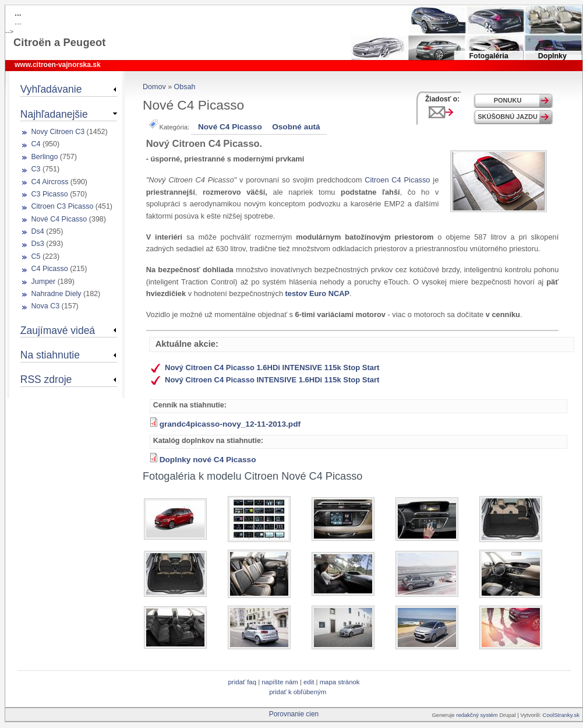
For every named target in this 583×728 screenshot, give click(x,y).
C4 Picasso (50, 269)
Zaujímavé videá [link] (58, 330)
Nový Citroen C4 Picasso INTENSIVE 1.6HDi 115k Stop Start (272, 380)
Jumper (44, 282)
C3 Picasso (50, 194)
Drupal (507, 715)
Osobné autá (296, 127)
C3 (36, 169)
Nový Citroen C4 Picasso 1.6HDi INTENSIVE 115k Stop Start (272, 367)
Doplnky (552, 56)
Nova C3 (46, 306)
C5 (36, 256)
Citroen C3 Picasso (63, 206)
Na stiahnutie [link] (50, 355)
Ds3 (38, 244)
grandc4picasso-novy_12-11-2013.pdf (230, 424)
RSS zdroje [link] (46, 379)
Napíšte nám (280, 682)
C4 (36, 144)
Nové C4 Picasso (230, 127)
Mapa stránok (340, 682)
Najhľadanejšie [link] (54, 114)
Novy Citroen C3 (58, 132)
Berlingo (45, 157)
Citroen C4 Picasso (397, 180)
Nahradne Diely (56, 294)
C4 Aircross (50, 182)
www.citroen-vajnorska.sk (58, 65)
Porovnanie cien (294, 714)
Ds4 (38, 231)
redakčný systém (478, 715)
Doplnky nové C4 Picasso (208, 460)
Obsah (185, 87)
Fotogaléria (488, 56)
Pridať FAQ (242, 682)
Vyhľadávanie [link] (51, 89)
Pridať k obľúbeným (298, 692)
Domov (154, 87)
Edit (310, 682)
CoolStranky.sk (561, 715)
